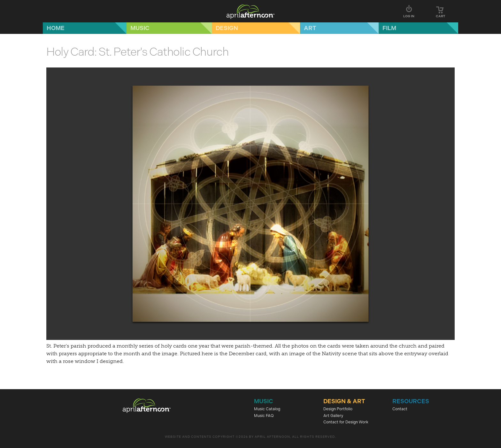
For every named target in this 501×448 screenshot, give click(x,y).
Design (227, 28)
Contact (400, 409)
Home (56, 28)
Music (140, 28)
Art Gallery (333, 416)
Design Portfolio (338, 409)
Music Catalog (267, 409)
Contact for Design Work (346, 422)
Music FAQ (264, 416)
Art (310, 28)
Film (389, 28)
